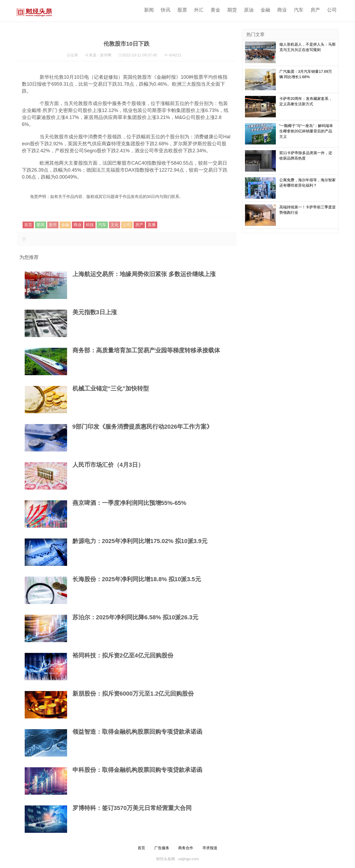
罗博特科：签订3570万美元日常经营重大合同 (132, 808)
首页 (28, 225)
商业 (280, 10)
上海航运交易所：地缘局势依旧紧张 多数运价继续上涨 (144, 274)
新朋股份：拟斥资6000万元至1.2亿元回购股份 (133, 694)
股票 (181, 10)
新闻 (147, 10)
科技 (90, 225)
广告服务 (162, 848)
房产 (314, 10)
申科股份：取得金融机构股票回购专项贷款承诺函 (137, 770)
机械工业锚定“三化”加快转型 (111, 388)
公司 (330, 10)
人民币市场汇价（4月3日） (108, 465)
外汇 (197, 10)
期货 (230, 10)
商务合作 (186, 848)
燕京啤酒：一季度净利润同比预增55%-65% (129, 503)
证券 (74, 55)
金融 (264, 10)
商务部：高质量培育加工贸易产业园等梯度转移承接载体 (146, 350)
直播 (152, 225)
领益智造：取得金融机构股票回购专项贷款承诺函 (137, 732)
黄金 (214, 10)
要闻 (41, 225)
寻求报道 (210, 848)
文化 (115, 225)
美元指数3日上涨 (95, 312)
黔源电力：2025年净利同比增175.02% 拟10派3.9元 (140, 541)
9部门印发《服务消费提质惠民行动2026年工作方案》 (143, 427)
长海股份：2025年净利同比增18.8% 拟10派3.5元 (137, 579)
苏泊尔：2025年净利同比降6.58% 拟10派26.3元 (135, 617)
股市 (53, 225)
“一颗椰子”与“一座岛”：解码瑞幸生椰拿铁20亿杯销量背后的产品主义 (306, 131)
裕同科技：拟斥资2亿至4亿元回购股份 (123, 655)
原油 (247, 10)
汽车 (297, 10)
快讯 (164, 10)
